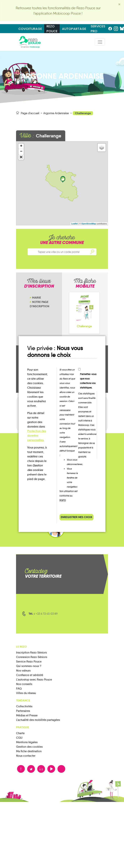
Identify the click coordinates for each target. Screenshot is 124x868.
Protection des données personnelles (37, 436)
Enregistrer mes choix (77, 517)
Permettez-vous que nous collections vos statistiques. (88, 381)
